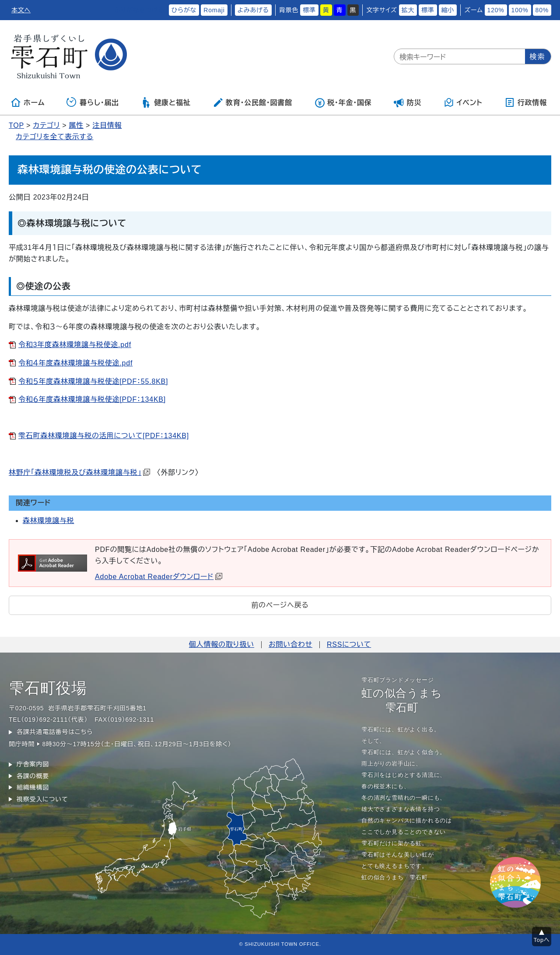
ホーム (28, 102)
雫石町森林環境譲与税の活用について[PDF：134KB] (104, 436)
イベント (463, 102)
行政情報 (526, 102)
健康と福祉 (166, 102)
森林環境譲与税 (49, 521)
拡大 (408, 10)
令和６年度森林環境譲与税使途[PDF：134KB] (92, 399)
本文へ (21, 10)
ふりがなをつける (139, 10)
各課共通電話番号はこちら (55, 732)
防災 (408, 102)
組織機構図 (33, 787)
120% (496, 10)
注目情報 (107, 125)
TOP (16, 125)
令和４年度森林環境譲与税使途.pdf (75, 363)
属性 (76, 125)
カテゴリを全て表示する (54, 137)
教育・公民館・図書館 (252, 102)
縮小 (448, 10)
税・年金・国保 (343, 102)
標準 (309, 10)
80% (542, 10)
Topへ (542, 940)
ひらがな (184, 10)
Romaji (214, 10)
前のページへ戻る (280, 605)
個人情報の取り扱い (222, 644)
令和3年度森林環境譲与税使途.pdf (75, 345)
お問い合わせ (290, 644)
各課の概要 (33, 776)
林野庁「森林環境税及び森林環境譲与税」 (79, 472)
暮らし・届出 (93, 102)
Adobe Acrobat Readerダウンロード (159, 577)
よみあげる (253, 10)
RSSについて (349, 644)
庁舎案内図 (33, 764)
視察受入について (42, 799)
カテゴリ (46, 125)
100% (520, 10)
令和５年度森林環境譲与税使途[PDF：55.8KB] (93, 381)
